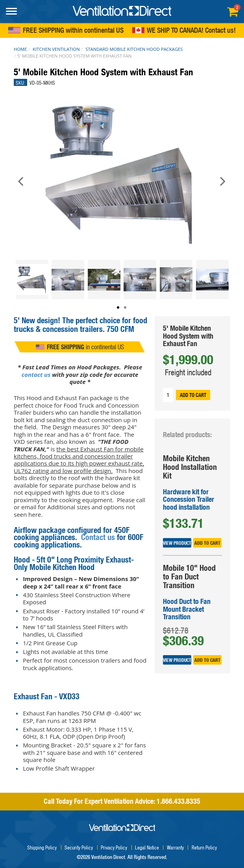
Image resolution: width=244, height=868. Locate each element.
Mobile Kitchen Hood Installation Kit (190, 467)
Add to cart (193, 395)
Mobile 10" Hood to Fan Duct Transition (189, 576)
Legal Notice (147, 847)
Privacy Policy (114, 847)
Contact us (219, 31)
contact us (36, 374)
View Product (177, 542)
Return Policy (204, 847)
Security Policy (79, 847)
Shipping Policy (42, 847)
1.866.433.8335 (178, 801)
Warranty (175, 847)
